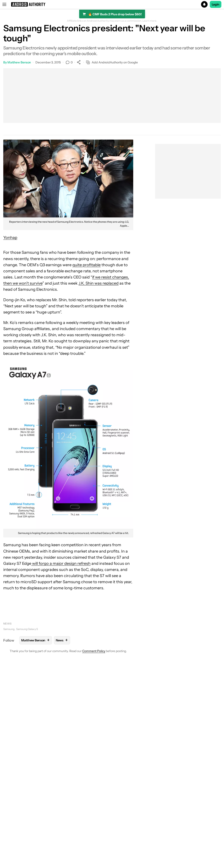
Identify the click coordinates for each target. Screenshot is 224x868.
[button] (112, 4)
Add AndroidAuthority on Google (112, 62)
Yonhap (10, 238)
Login (216, 4)
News (7, 624)
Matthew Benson (19, 62)
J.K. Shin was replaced (99, 283)
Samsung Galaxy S (27, 629)
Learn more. (150, 21)
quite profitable (87, 265)
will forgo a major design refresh (61, 563)
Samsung (9, 629)
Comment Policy (94, 651)
